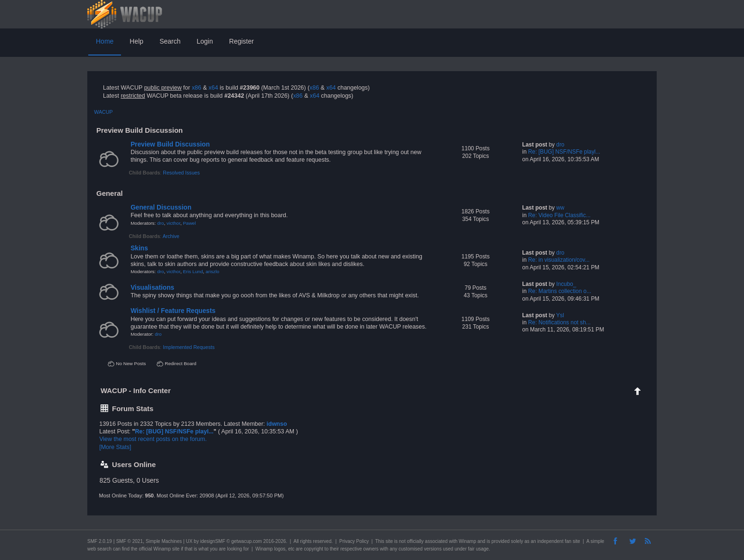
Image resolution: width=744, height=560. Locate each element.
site (389, 541)
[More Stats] (115, 447)
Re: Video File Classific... (559, 215)
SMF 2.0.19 (100, 541)
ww (560, 208)
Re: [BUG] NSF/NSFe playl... (564, 152)
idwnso (277, 424)
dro (560, 145)
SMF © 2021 (130, 541)
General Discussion (161, 207)
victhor (173, 223)
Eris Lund (193, 271)
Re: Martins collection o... (560, 291)
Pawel (189, 223)
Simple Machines (164, 541)
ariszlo (212, 271)
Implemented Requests (189, 347)
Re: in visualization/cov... (559, 260)
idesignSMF (213, 541)
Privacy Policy (354, 541)
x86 (196, 88)
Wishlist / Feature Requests (173, 311)
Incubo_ (566, 284)
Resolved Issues (181, 173)
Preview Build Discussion (170, 144)
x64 (213, 88)
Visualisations (152, 288)
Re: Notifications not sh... (559, 322)
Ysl (560, 315)
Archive (171, 236)
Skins (139, 248)
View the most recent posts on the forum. (153, 439)
